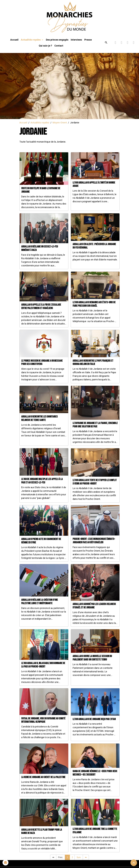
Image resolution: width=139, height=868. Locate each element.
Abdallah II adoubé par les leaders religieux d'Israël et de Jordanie (94, 609)
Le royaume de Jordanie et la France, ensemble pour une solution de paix (95, 428)
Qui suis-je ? (45, 49)
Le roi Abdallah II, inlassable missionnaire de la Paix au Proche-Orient (43, 668)
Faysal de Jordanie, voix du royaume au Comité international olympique (43, 724)
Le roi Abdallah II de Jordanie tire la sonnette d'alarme (95, 834)
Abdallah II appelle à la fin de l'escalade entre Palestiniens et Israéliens (41, 310)
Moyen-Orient (60, 126)
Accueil (14, 43)
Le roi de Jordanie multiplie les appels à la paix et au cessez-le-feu (42, 484)
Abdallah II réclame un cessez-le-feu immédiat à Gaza (40, 252)
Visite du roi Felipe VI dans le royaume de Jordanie (41, 193)
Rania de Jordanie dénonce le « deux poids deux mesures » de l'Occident (95, 776)
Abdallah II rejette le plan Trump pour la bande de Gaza (42, 835)
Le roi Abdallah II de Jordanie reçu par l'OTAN (94, 723)
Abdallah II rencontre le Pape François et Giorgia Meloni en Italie (93, 366)
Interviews (76, 43)
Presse (88, 43)
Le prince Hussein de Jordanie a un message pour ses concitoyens (42, 366)
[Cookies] (6, 863)
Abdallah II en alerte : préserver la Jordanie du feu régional (94, 249)
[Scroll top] (134, 863)
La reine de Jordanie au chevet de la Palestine (43, 781)
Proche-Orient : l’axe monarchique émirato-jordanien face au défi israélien (94, 544)
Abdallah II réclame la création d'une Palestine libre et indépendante (40, 605)
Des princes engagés (57, 43)
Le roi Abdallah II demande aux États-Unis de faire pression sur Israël (94, 307)
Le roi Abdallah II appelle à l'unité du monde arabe (94, 188)
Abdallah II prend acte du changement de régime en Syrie (41, 544)
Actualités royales (31, 43)
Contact (59, 49)
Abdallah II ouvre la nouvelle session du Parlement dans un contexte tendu (92, 661)
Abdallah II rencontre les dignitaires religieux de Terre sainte (39, 422)
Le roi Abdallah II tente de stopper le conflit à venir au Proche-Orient (95, 485)
